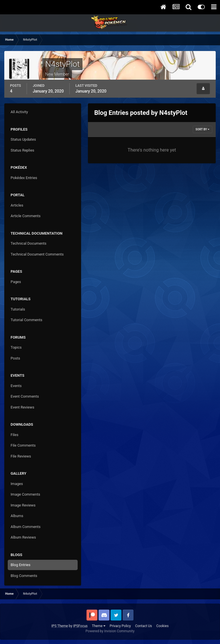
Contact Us (144, 626)
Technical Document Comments (37, 254)
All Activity (19, 112)
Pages (16, 282)
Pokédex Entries (24, 178)
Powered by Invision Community (110, 631)
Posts (15, 358)
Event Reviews (22, 407)
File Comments (23, 445)
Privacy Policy (120, 626)
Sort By (203, 129)
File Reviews (21, 456)
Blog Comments (24, 576)
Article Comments (25, 216)
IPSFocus (80, 626)
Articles (17, 205)
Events (16, 386)
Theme (99, 626)
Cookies (163, 626)
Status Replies (22, 150)
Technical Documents (29, 243)
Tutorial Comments (26, 320)
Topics (16, 347)
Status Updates (23, 139)
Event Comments (25, 396)
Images (17, 484)
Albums (17, 516)
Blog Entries (20, 565)
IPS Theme (60, 626)
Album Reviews (23, 537)
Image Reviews (23, 505)
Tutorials (18, 309)
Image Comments (25, 494)
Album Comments (25, 527)
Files (14, 435)
